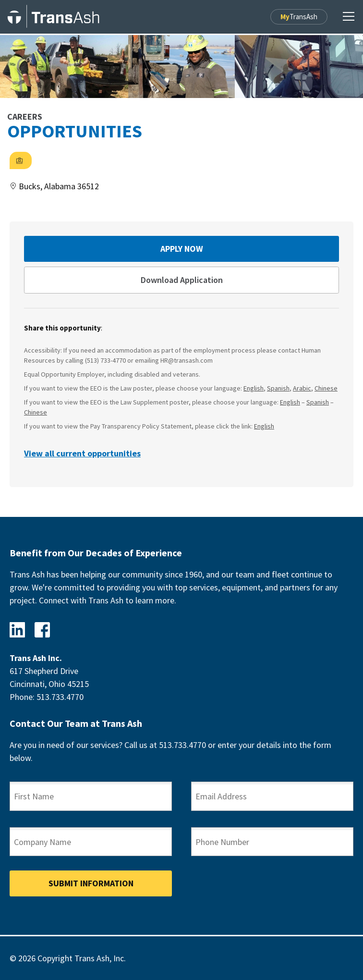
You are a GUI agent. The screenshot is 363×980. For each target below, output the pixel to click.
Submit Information (91, 883)
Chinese (326, 388)
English (254, 388)
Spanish (278, 388)
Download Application (182, 280)
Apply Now (182, 249)
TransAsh (299, 17)
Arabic (302, 388)
